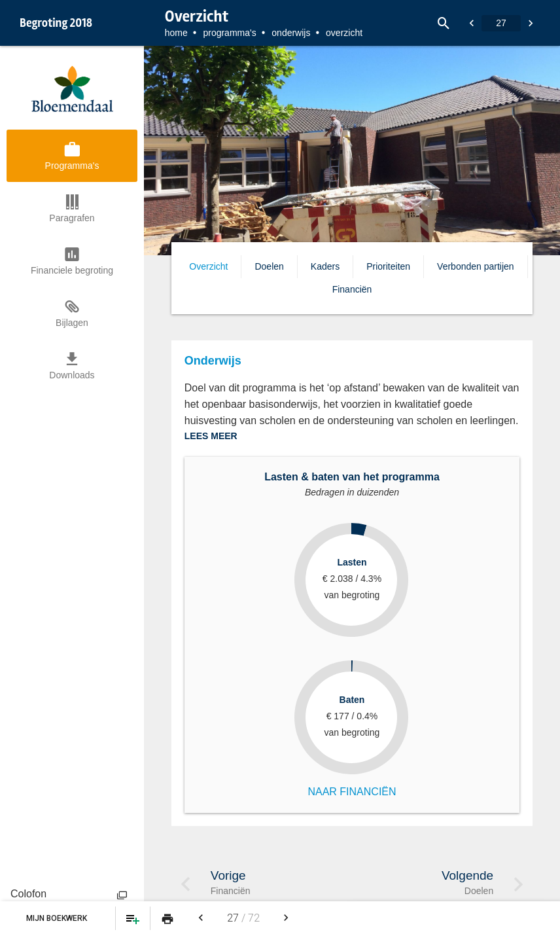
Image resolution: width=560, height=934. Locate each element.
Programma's (229, 33)
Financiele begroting (72, 270)
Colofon (28, 894)
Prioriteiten (388, 266)
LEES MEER (211, 436)
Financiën (352, 289)
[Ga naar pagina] (501, 23)
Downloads (72, 375)
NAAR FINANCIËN (352, 792)
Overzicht (208, 266)
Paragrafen (72, 218)
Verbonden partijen (476, 266)
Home (176, 33)
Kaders (325, 266)
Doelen (269, 266)
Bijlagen (72, 323)
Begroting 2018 (56, 23)
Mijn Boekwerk (58, 918)
